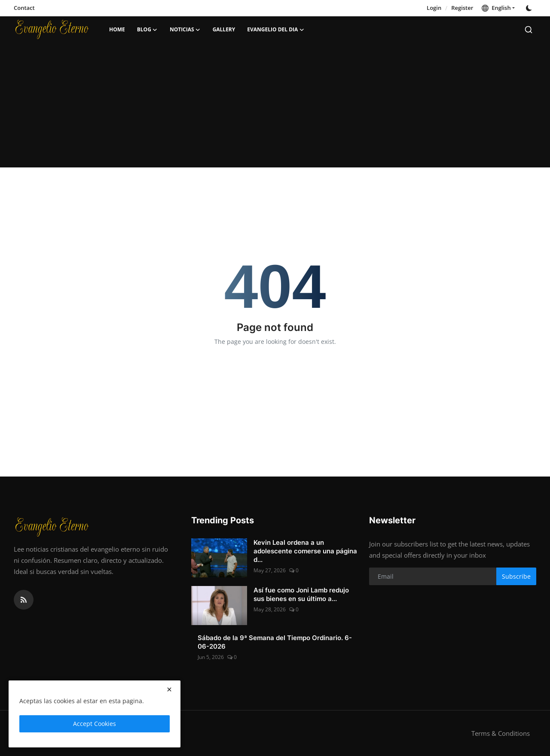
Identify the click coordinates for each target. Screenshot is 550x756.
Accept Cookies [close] (95, 724)
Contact (24, 8)
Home (117, 29)
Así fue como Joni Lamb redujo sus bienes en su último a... (301, 594)
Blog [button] (147, 30)
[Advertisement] (275, 107)
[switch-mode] (530, 8)
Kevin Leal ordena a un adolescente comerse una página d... (305, 551)
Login (434, 8)
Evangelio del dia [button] (276, 30)
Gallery (224, 29)
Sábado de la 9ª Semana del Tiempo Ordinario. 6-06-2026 (275, 642)
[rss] (24, 600)
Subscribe (516, 576)
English (496, 8)
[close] (169, 689)
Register (462, 8)
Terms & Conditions (501, 733)
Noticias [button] (185, 30)
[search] (529, 30)
